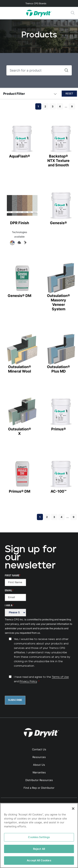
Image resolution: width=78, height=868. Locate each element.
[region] (39, 835)
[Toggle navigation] (39, 3)
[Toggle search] (73, 13)
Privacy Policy (28, 682)
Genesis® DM (19, 280)
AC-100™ (59, 476)
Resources (39, 757)
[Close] (73, 809)
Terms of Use (60, 677)
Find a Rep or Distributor (39, 788)
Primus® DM (19, 476)
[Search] (34, 70)
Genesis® (59, 207)
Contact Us (39, 749)
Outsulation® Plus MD (59, 354)
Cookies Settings (39, 837)
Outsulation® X (19, 416)
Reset (69, 93)
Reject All (39, 849)
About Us (39, 765)
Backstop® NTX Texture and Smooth (59, 145)
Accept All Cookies (39, 860)
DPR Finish (19, 207)
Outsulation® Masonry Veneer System (59, 287)
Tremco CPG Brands (36, 3)
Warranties (39, 772)
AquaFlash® (19, 141)
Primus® (59, 414)
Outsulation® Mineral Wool (19, 354)
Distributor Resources (39, 780)
